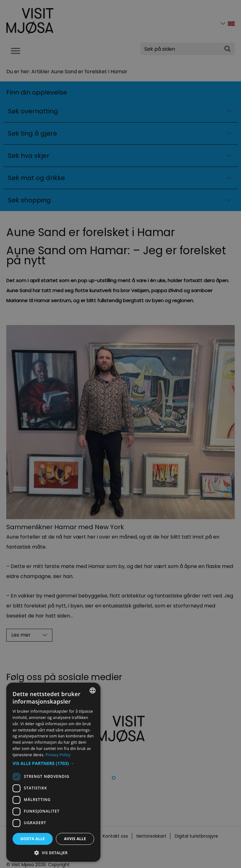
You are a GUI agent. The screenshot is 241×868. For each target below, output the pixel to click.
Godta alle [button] (33, 839)
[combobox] (93, 690)
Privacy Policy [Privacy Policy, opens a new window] (58, 755)
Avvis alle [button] (75, 839)
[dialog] (53, 772)
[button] (53, 763)
